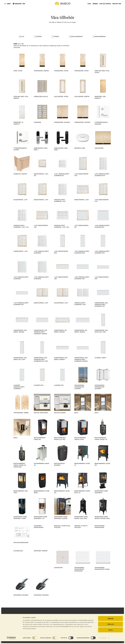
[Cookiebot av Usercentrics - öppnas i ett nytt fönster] (11, 641)
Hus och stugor (105, 4)
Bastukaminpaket (77, 37)
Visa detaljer (103, 641)
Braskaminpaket (100, 37)
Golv (89, 4)
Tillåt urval (111, 627)
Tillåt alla (111, 621)
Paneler (95, 4)
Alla (23, 37)
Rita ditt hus (117, 4)
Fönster (39, 37)
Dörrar (56, 37)
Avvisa (111, 633)
